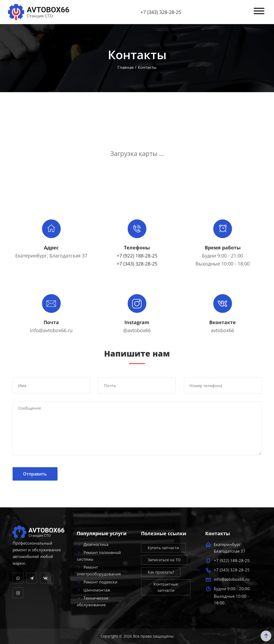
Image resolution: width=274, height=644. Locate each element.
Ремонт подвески (97, 582)
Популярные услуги (102, 534)
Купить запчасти (163, 548)
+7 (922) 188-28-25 (137, 256)
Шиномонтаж (94, 590)
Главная (125, 67)
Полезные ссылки (164, 534)
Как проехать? (161, 572)
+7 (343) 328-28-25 (161, 12)
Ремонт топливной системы (99, 556)
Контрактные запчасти (166, 587)
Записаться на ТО (164, 560)
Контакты (218, 534)
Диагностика (93, 544)
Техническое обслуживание (93, 601)
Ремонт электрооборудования (99, 570)
